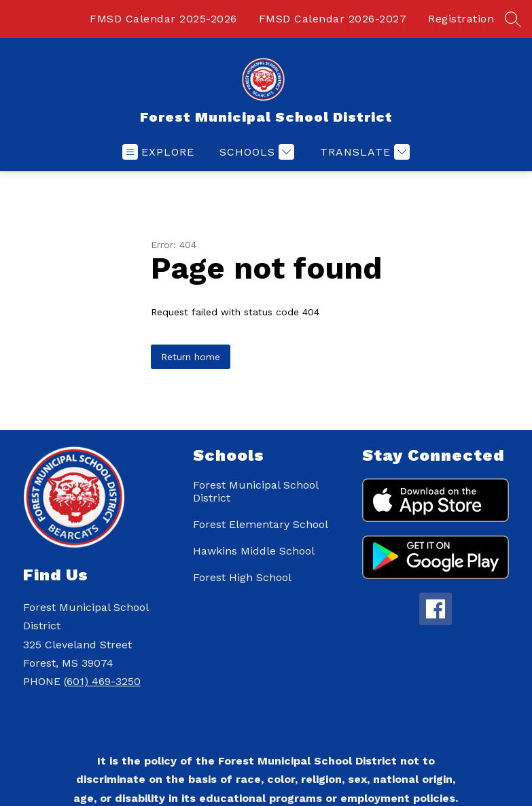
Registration (461, 19)
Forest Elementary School (261, 524)
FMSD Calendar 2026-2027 (333, 19)
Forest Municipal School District (255, 491)
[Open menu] (158, 152)
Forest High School (242, 577)
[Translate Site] (363, 152)
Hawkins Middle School (254, 551)
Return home (191, 357)
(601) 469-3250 (102, 681)
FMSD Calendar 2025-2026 (163, 19)
